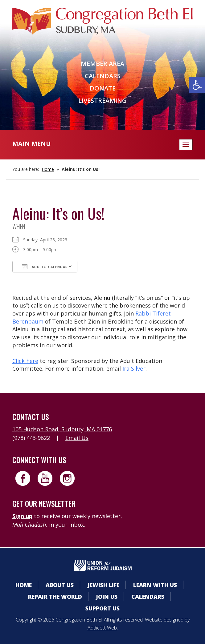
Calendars (103, 76)
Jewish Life (103, 585)
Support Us (102, 608)
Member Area (102, 64)
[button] (197, 85)
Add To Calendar (45, 267)
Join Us (107, 597)
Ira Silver (134, 368)
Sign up (22, 516)
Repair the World (55, 597)
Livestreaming (102, 101)
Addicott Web (102, 628)
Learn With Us (155, 585)
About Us (60, 585)
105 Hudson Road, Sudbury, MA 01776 (62, 429)
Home (48, 169)
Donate (103, 88)
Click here (25, 361)
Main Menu (32, 144)
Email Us (77, 438)
